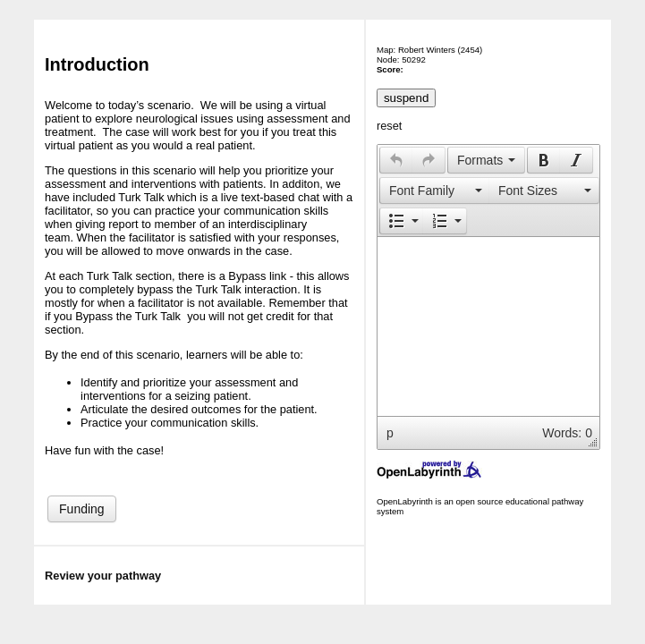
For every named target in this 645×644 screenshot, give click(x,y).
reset (389, 126)
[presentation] (396, 160)
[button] (396, 160)
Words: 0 (567, 433)
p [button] (390, 433)
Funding (82, 509)
